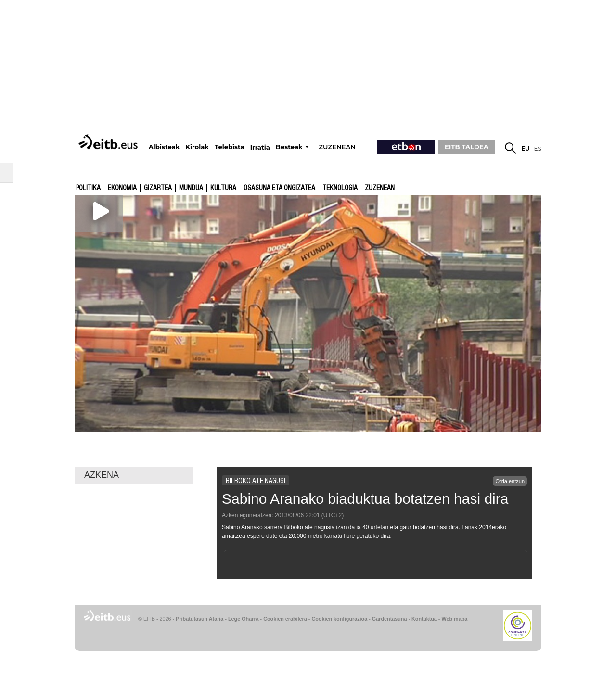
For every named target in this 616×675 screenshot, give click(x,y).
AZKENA (102, 475)
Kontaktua (424, 619)
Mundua (191, 188)
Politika (88, 188)
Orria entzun (510, 481)
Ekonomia (122, 188)
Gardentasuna (390, 619)
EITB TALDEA (467, 147)
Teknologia (340, 188)
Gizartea (158, 188)
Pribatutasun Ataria (199, 619)
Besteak (289, 147)
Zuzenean (380, 188)
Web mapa (454, 619)
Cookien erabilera (285, 619)
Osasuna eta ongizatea (279, 188)
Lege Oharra (244, 619)
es (538, 148)
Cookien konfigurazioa (339, 619)
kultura (223, 188)
